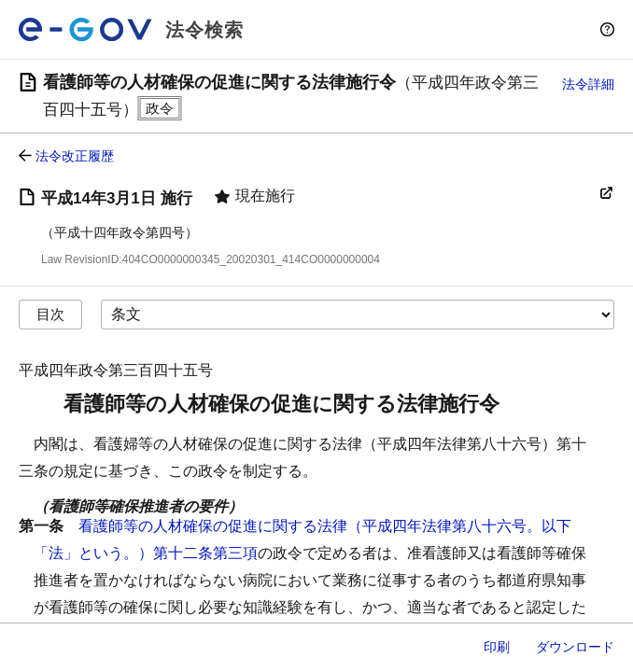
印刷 (497, 647)
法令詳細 (588, 84)
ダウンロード (575, 647)
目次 (50, 314)
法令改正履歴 (75, 156)
